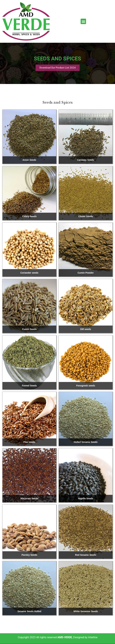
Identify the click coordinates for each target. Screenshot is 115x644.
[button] (83, 21)
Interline (93, 637)
